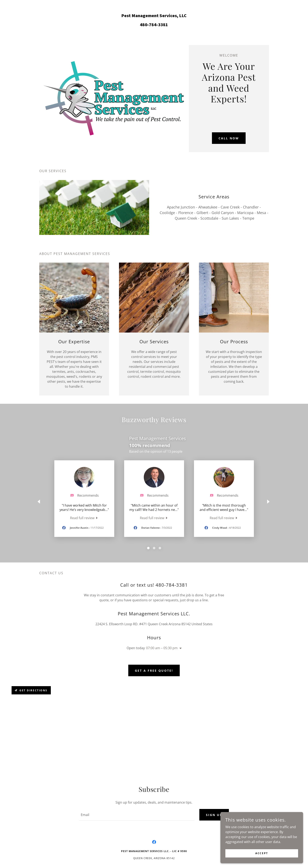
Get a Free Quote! (154, 671)
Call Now (229, 138)
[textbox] (137, 815)
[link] (154, 25)
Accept (262, 853)
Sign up (214, 815)
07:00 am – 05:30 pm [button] (162, 648)
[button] (180, 648)
